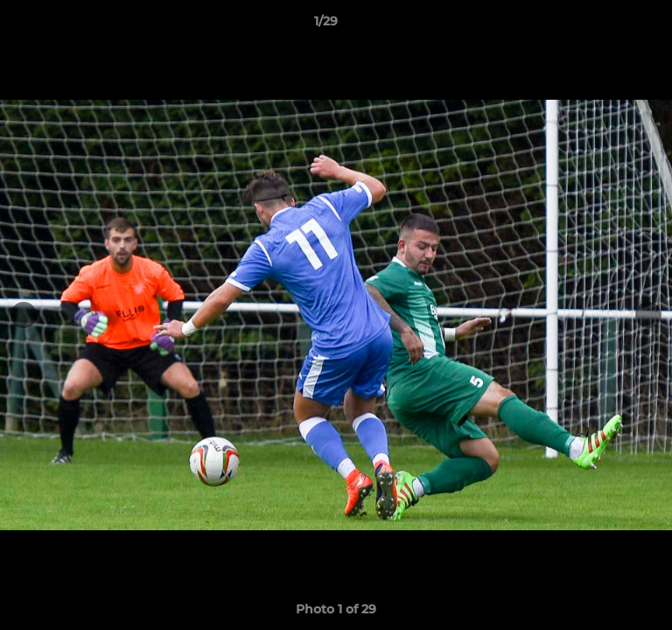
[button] (609, 25)
